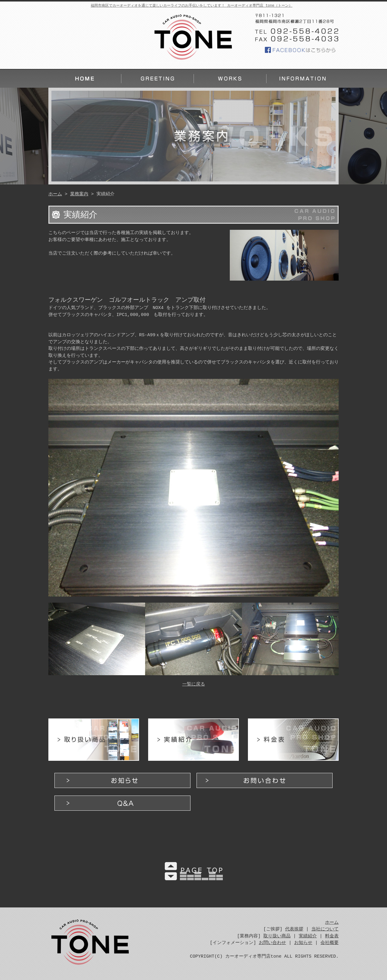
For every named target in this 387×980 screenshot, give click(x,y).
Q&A (122, 803)
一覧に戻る (194, 685)
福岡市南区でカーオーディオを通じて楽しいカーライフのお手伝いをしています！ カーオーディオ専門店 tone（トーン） (192, 6)
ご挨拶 (157, 79)
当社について (325, 930)
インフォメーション (302, 79)
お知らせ (122, 780)
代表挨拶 (294, 930)
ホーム (85, 79)
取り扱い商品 (94, 740)
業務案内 (230, 79)
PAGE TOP (193, 870)
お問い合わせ (265, 780)
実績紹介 (193, 740)
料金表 (293, 740)
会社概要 (330, 943)
